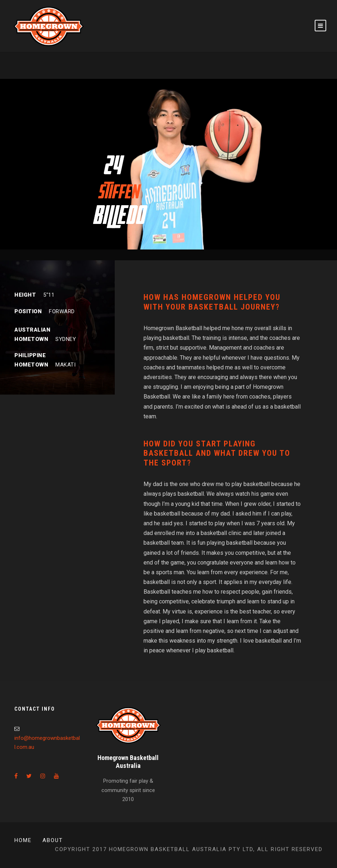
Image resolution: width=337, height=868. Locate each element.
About (53, 840)
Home (23, 840)
